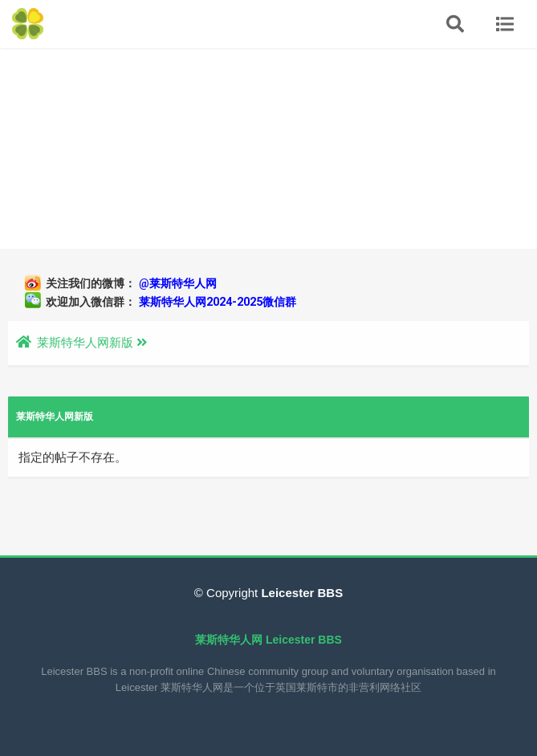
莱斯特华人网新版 (85, 343)
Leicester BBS (300, 593)
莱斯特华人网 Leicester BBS (268, 640)
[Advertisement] (268, 148)
